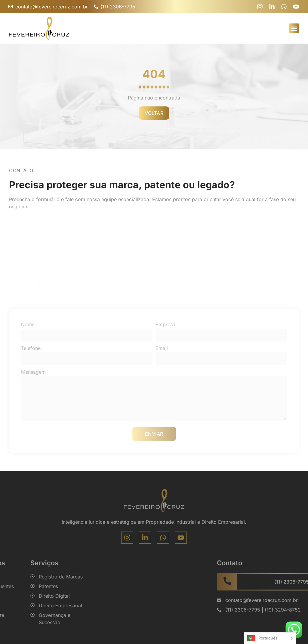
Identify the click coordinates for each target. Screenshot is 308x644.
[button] (294, 28)
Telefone (31, 348)
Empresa (165, 324)
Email (162, 348)
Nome (28, 324)
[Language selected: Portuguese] (270, 638)
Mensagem (33, 372)
